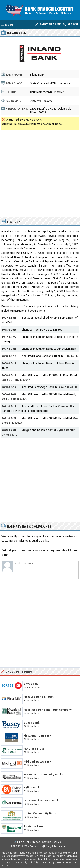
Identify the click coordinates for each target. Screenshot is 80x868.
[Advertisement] (40, 175)
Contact (63, 846)
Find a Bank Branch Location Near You (40, 842)
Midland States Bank (37, 762)
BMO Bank (31, 684)
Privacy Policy (51, 846)
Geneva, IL (65, 406)
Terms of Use (36, 846)
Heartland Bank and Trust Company (48, 710)
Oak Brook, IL (11, 399)
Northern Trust (34, 749)
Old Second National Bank (41, 800)
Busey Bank (32, 723)
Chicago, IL (9, 435)
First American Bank (37, 736)
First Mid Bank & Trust (39, 697)
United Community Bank (40, 813)
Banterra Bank (33, 826)
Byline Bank (65, 430)
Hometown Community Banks (43, 775)
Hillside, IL (71, 356)
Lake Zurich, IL (12, 380)
